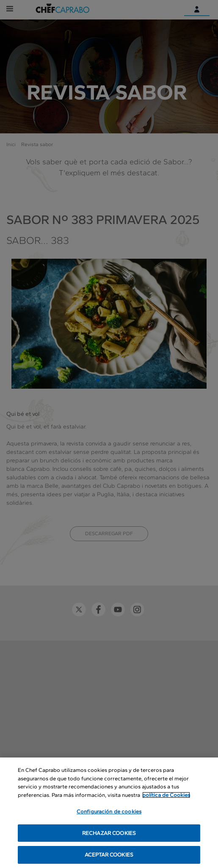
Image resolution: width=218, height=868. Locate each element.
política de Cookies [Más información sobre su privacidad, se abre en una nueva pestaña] (166, 795)
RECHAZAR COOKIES (109, 833)
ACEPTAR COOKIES (109, 855)
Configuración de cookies (109, 812)
